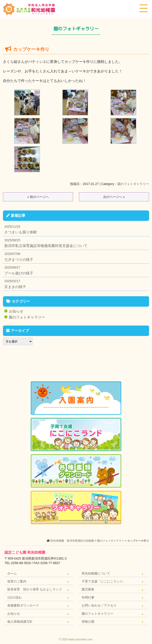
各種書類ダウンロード (23, 605)
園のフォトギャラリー (133, 184)
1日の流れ (14, 597)
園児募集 (88, 589)
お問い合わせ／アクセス (99, 605)
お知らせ (16, 311)
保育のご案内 (17, 581)
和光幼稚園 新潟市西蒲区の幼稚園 (72, 541)
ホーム (12, 573)
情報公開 (88, 622)
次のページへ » (114, 197)
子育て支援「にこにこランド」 (104, 581)
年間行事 (88, 597)
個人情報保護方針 (20, 622)
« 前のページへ (38, 197)
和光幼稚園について (96, 573)
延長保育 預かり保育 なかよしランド (35, 589)
